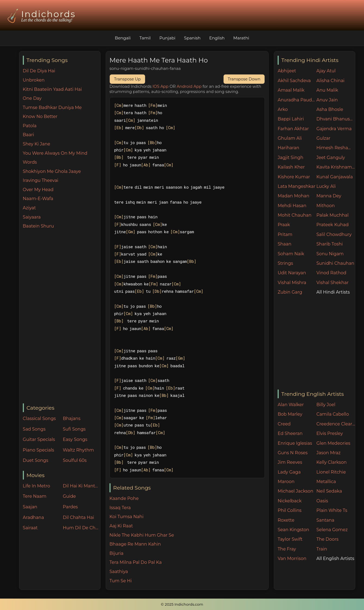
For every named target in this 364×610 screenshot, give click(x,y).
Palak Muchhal (333, 215)
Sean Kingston (293, 530)
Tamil (145, 38)
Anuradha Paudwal (297, 100)
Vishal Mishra (292, 283)
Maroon (286, 482)
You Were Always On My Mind (55, 153)
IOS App (161, 86)
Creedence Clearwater (336, 424)
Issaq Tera (120, 508)
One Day (32, 98)
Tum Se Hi (121, 581)
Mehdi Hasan (292, 206)
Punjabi (167, 38)
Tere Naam (35, 496)
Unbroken (34, 80)
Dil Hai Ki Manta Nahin (81, 486)
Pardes (70, 507)
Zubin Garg (290, 292)
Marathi (241, 38)
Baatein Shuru (38, 226)
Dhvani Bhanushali (336, 119)
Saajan (30, 507)
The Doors (327, 539)
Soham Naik (291, 254)
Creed (284, 424)
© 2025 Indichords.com (182, 604)
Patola (30, 126)
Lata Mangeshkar (296, 186)
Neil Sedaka (329, 491)
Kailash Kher (291, 167)
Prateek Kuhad (333, 225)
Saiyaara (32, 217)
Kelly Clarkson (332, 462)
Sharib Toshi (330, 244)
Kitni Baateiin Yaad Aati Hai (52, 89)
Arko (283, 109)
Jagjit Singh (290, 158)
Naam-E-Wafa (38, 199)
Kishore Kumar (294, 177)
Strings (285, 263)
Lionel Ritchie (331, 472)
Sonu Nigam (330, 254)
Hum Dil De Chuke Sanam (81, 528)
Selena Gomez (332, 530)
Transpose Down (244, 79)
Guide (69, 496)
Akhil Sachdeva (294, 81)
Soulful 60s (75, 460)
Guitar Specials (39, 439)
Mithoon (326, 206)
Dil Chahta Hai (78, 517)
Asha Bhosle (330, 109)
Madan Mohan (293, 196)
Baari (29, 135)
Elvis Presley (330, 433)
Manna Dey (329, 196)
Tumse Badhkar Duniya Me (52, 108)
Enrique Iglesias (295, 443)
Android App (189, 86)
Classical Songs (39, 418)
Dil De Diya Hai (39, 71)
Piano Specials (38, 450)
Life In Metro (36, 486)
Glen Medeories (333, 443)
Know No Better (40, 116)
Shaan (284, 244)
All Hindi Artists (333, 292)
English (217, 38)
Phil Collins (290, 510)
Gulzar (323, 138)
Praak (284, 225)
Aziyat (29, 208)
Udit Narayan (292, 273)
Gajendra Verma (334, 129)
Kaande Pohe (124, 498)
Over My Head (38, 190)
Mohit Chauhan (294, 215)
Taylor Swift (290, 539)
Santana (325, 520)
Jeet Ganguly (331, 158)
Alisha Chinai (330, 81)
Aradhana (33, 517)
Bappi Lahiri (291, 119)
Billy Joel (326, 405)
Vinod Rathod (331, 273)
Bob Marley (290, 414)
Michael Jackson (295, 491)
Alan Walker (291, 405)
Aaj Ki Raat (121, 526)
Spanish (192, 38)
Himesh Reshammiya (336, 148)
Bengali (123, 38)
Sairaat (30, 528)
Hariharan (288, 148)
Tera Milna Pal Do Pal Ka (136, 562)
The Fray (287, 549)
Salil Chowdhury (334, 234)
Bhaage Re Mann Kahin (135, 544)
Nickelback (290, 501)
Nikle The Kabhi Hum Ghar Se (142, 535)
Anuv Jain (327, 100)
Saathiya (119, 572)
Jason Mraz (329, 453)
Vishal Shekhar (332, 283)
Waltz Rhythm (78, 450)
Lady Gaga (289, 472)
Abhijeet (287, 71)
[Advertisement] (62, 317)
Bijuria (117, 553)
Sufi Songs (74, 429)
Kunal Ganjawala (335, 177)
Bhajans (72, 418)
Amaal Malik (291, 90)
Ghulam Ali (290, 138)
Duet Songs (36, 460)
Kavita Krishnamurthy (336, 167)
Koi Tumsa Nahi (126, 517)
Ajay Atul (326, 71)
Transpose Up (127, 79)
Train (322, 549)
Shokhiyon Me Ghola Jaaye (52, 171)
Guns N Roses (293, 453)
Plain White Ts (332, 510)
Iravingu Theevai (41, 180)
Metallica (326, 482)
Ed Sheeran (290, 433)
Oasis (322, 501)
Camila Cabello (333, 414)
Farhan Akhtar (293, 129)
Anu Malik (327, 90)
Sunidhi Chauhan (335, 263)
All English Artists (335, 558)
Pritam (285, 234)
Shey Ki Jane (37, 144)
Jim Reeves (290, 462)
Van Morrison (292, 558)
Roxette (286, 520)
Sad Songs (34, 429)
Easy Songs (75, 439)
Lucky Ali (326, 186)
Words (30, 162)
